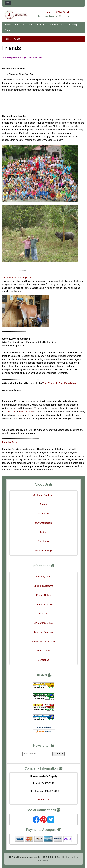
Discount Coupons (43, 632)
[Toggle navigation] (8, 3)
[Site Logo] (16, 15)
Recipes (43, 532)
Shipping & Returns (43, 586)
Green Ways (43, 514)
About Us (20, 25)
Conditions (43, 541)
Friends (43, 504)
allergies (12, 412)
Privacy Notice (43, 595)
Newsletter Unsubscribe (44, 641)
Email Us (43, 800)
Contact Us (10, 30)
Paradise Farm (9, 442)
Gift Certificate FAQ (44, 623)
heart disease (26, 412)
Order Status (43, 651)
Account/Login (43, 577)
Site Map (43, 614)
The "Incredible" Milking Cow (16, 278)
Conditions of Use (43, 604)
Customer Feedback (43, 495)
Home (7, 25)
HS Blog (73, 25)
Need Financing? (37, 25)
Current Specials (43, 523)
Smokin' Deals (57, 25)
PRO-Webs (43, 861)
